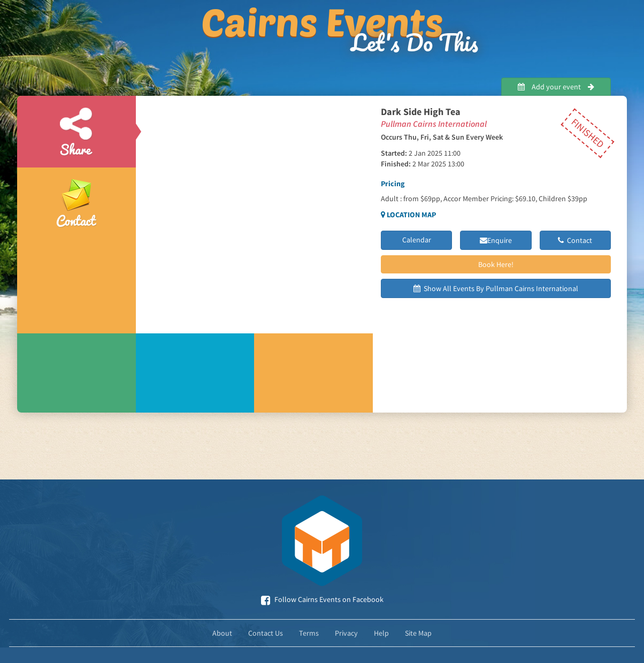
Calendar (417, 240)
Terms (309, 633)
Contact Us (266, 633)
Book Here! (496, 264)
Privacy (346, 633)
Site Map (418, 633)
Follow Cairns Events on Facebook (322, 599)
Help (381, 633)
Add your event (556, 87)
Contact (575, 240)
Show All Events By (496, 288)
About (222, 633)
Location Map (408, 215)
